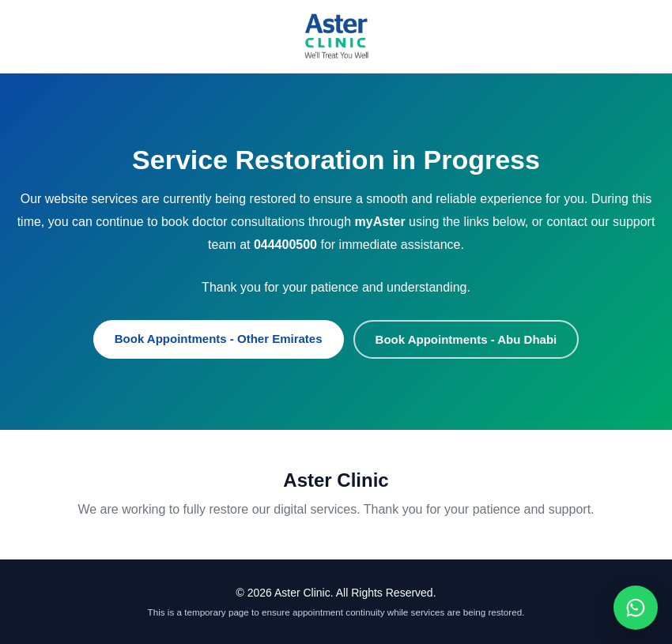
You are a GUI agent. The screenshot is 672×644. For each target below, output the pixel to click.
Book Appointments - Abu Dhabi (466, 339)
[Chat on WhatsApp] (636, 608)
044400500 (285, 245)
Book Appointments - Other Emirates (219, 339)
